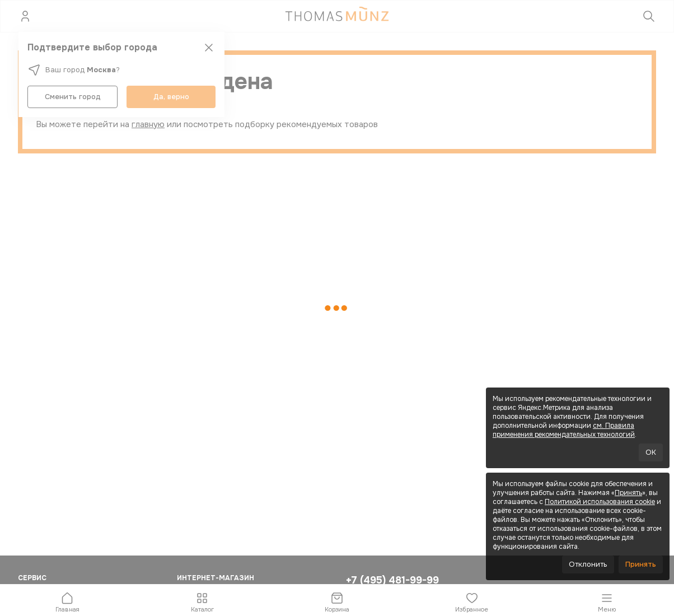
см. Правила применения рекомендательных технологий (564, 430)
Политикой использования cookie (600, 502)
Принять (628, 493)
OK (651, 452)
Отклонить (588, 564)
